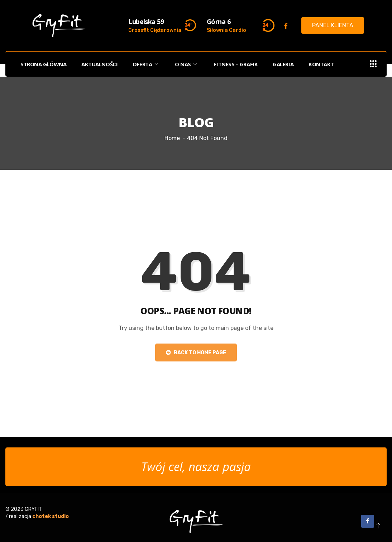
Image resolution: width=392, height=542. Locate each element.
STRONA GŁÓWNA (43, 64)
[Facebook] (286, 26)
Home (172, 138)
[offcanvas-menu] (373, 64)
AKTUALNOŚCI (99, 64)
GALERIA (283, 64)
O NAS (187, 64)
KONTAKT (321, 64)
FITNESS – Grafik (236, 64)
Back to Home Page (196, 353)
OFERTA (146, 64)
